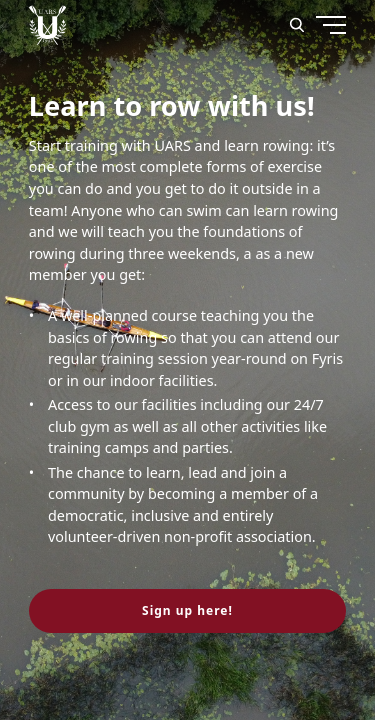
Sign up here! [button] (187, 610)
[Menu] (293, 100)
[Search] (297, 25)
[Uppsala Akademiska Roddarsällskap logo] (47, 25)
